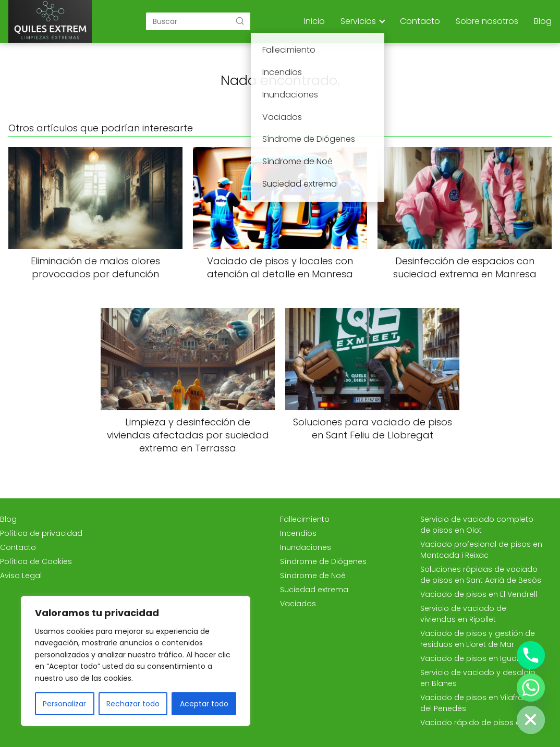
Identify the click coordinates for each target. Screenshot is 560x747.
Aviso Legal (21, 575)
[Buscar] (240, 21)
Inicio (314, 21)
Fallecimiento (305, 519)
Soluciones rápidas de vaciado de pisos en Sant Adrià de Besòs (481, 575)
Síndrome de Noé (313, 575)
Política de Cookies (36, 561)
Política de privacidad (41, 533)
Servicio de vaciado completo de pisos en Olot (477, 525)
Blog (543, 21)
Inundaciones (306, 547)
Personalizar (64, 704)
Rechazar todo (133, 704)
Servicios (358, 21)
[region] (136, 661)
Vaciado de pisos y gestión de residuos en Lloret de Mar (478, 639)
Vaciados (298, 604)
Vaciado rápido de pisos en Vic (479, 722)
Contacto (420, 21)
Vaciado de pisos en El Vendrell (479, 594)
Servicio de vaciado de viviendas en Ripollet (463, 614)
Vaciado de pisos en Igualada (477, 658)
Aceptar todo (204, 704)
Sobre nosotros (487, 21)
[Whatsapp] (531, 688)
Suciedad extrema (314, 590)
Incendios (298, 533)
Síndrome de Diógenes (323, 561)
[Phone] (531, 655)
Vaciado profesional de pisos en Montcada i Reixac (481, 550)
